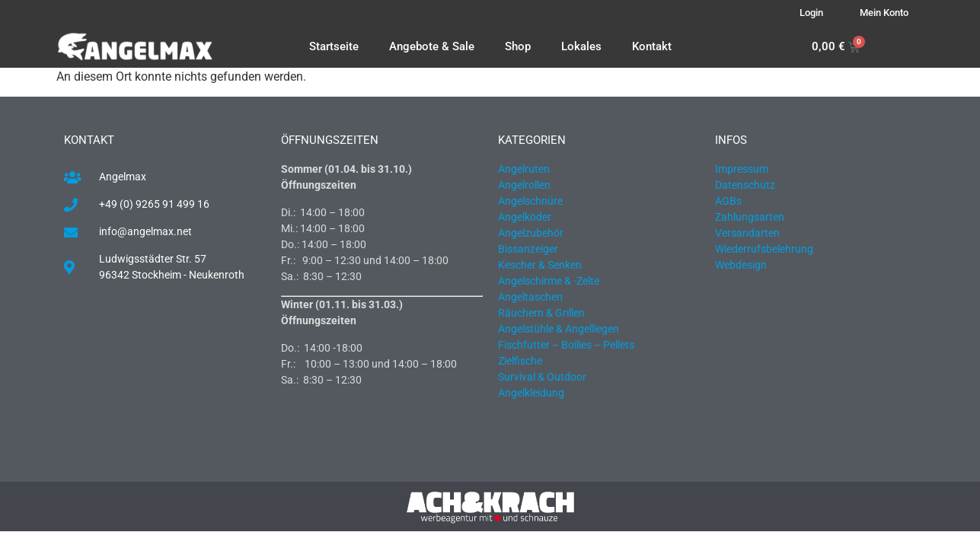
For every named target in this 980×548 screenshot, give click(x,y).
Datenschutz (745, 185)
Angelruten (524, 169)
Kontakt (652, 46)
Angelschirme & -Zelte (549, 281)
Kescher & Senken (540, 265)
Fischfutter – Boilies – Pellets (566, 345)
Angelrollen (524, 185)
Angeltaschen (530, 297)
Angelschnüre (530, 201)
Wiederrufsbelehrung (764, 249)
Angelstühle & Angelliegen (559, 329)
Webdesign (741, 265)
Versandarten (747, 233)
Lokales (581, 46)
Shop (518, 46)
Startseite (334, 46)
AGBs (728, 201)
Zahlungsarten (750, 217)
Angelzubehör (531, 233)
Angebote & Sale (432, 46)
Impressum (742, 169)
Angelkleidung (531, 393)
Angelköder (525, 217)
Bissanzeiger (528, 249)
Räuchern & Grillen (541, 313)
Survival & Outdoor (542, 377)
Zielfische (520, 361)
